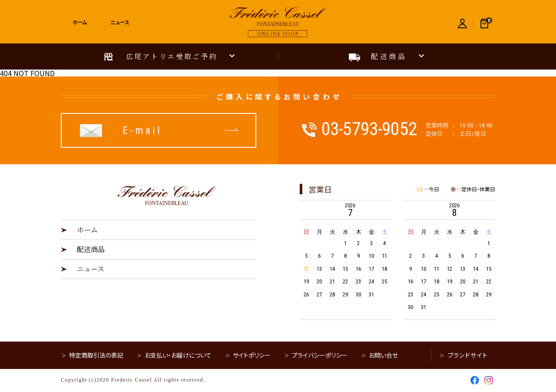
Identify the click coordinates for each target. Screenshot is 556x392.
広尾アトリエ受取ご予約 (172, 56)
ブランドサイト (468, 355)
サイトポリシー (252, 355)
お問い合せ (383, 355)
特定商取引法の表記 (96, 355)
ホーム (87, 230)
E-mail (142, 130)
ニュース (91, 269)
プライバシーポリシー (320, 355)
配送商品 (389, 56)
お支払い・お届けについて (178, 355)
